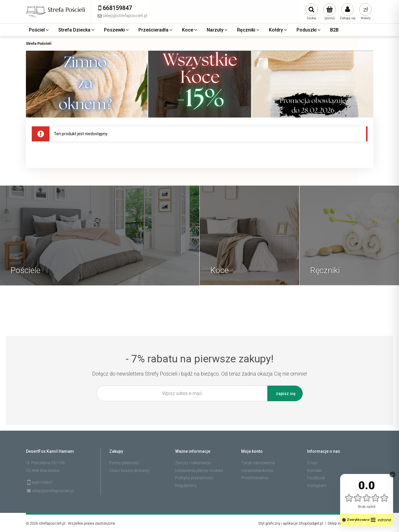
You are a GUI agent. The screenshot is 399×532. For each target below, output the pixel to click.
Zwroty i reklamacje (193, 463)
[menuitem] (39, 30)
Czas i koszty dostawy (130, 470)
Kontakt (314, 470)
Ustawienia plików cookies (199, 470)
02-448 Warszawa (43, 470)
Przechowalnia (255, 478)
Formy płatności (124, 463)
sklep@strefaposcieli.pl (53, 491)
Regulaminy (186, 485)
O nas (312, 463)
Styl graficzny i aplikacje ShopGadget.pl (291, 523)
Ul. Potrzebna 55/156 (45, 463)
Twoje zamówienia (258, 463)
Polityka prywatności (194, 478)
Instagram (317, 485)
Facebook (316, 478)
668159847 (42, 483)
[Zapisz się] (285, 393)
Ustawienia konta (257, 470)
